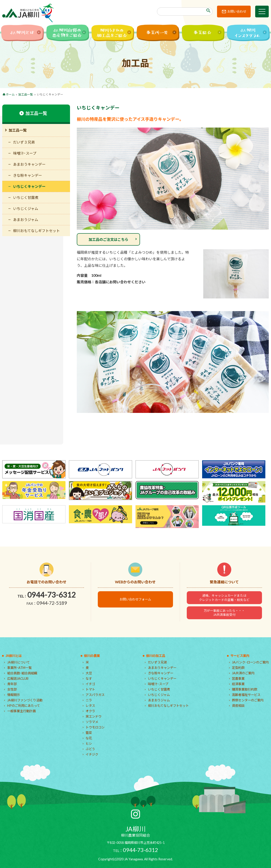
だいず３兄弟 (24, 142)
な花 (89, 738)
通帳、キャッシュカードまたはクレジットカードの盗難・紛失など (224, 598)
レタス (90, 706)
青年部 (12, 684)
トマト (90, 689)
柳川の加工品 (156, 656)
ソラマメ (92, 722)
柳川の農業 (92, 656)
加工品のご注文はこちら (108, 239)
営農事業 (238, 678)
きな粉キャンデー (28, 175)
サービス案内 (240, 656)
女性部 (12, 689)
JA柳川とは (14, 656)
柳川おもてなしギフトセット (36, 231)
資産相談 (238, 706)
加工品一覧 (26, 94)
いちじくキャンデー (29, 186)
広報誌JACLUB (18, 678)
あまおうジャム (26, 220)
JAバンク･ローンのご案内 (250, 662)
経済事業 (238, 684)
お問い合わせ (237, 11)
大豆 (89, 673)
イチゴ (90, 684)
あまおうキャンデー (29, 164)
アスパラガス (95, 695)
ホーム (10, 94)
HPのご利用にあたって (24, 706)
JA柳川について (19, 662)
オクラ (90, 711)
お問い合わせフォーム (135, 599)
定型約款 (238, 668)
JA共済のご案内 (243, 673)
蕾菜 (89, 733)
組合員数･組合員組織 (22, 673)
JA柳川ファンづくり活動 (25, 700)
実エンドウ (93, 716)
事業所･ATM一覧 (19, 668)
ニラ (89, 700)
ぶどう (90, 749)
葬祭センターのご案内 (248, 700)
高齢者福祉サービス (246, 695)
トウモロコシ (95, 727)
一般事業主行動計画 (21, 711)
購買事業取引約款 (245, 689)
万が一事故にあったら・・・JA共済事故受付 (224, 613)
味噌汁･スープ (25, 153)
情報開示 (14, 695)
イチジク (92, 754)
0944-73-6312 (51, 595)
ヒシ (89, 744)
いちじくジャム (26, 208)
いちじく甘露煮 (26, 197)
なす (89, 678)
